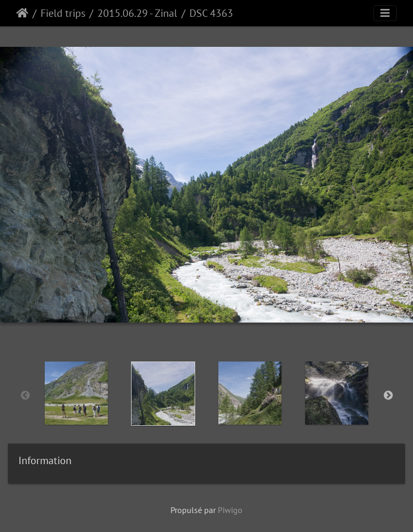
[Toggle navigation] (385, 13)
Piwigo (230, 510)
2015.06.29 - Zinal (137, 13)
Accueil (22, 13)
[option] (77, 393)
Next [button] (388, 396)
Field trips (63, 13)
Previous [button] (25, 396)
